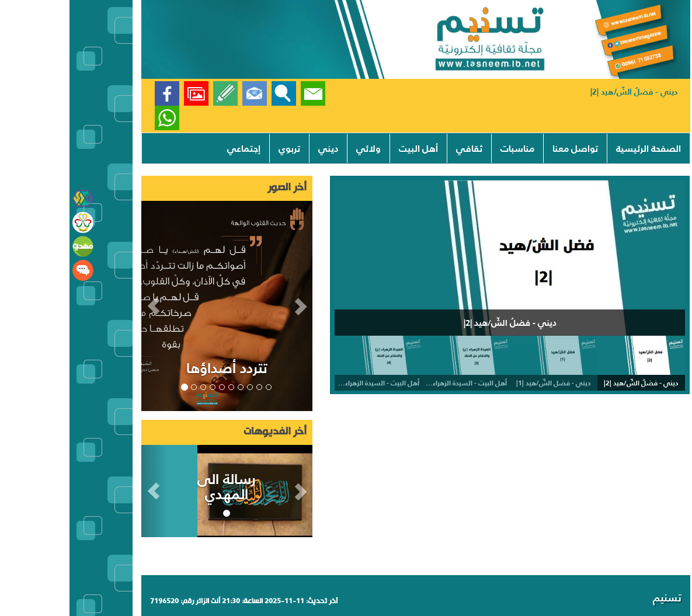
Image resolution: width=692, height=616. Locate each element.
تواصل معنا (506, 148)
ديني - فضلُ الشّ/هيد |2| (565, 92)
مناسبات (448, 148)
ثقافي (400, 148)
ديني (259, 148)
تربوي (220, 148)
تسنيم (598, 598)
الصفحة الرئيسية (579, 148)
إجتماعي (174, 148)
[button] (85, 306)
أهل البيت (349, 148)
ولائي (299, 148)
